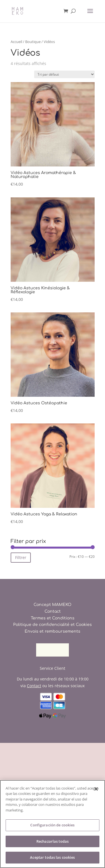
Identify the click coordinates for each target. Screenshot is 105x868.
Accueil (16, 42)
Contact (53, 611)
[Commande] (64, 74)
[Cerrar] (96, 789)
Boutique (33, 42)
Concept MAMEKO (53, 605)
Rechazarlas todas (53, 841)
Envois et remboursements (53, 631)
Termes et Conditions (53, 618)
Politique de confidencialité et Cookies (53, 625)
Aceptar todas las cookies (52, 857)
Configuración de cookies (52, 825)
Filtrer (21, 557)
